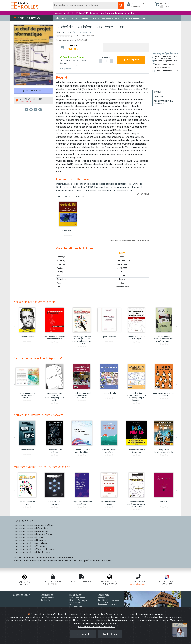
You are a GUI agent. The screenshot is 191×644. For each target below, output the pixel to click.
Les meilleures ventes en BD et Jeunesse (32, 552)
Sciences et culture (32, 560)
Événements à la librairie (108, 605)
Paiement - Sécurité (77, 602)
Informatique (20, 557)
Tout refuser (110, 634)
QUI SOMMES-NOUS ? (21, 595)
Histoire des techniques (100, 560)
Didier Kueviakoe (64, 32)
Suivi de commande (77, 598)
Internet (44, 557)
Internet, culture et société (61, 557)
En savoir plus (143, 194)
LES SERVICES (104, 595)
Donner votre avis (86, 36)
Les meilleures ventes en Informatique (31, 528)
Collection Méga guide (83, 32)
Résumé (158, 92)
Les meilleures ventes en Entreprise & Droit (33, 534)
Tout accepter (83, 634)
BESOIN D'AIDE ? (76, 595)
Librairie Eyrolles (47, 598)
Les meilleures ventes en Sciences (29, 537)
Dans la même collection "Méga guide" (38, 358)
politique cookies (97, 614)
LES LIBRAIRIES (47, 595)
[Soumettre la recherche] (121, 5)
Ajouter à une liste (33, 91)
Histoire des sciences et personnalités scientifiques (65, 560)
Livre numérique (76, 605)
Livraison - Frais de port (78, 600)
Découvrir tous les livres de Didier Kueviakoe (130, 240)
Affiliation (101, 598)
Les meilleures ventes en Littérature (30, 540)
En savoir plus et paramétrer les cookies (96, 627)
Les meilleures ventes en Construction (31, 531)
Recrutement (103, 602)
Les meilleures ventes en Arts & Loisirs (31, 543)
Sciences (18, 560)
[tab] (80, 47)
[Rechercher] (85, 5)
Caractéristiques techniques (163, 102)
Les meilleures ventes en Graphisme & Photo (34, 525)
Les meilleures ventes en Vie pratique (30, 546)
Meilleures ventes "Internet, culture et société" (42, 467)
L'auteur (158, 97)
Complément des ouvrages (109, 600)
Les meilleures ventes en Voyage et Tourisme (34, 549)
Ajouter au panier (131, 59)
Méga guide (122, 264)
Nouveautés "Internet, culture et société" (39, 415)
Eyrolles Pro (46, 600)
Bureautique (33, 557)
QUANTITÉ (106, 57)
